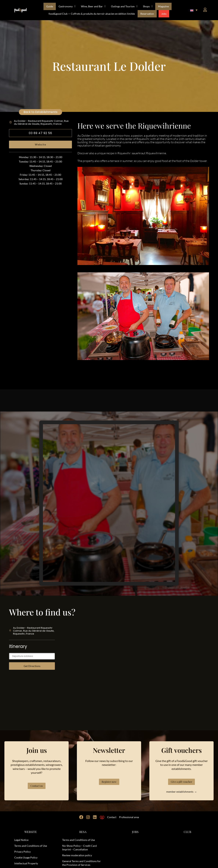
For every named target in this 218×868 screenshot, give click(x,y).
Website (40, 144)
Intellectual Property (26, 863)
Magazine (163, 6)
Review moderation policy (77, 855)
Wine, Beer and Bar (93, 6)
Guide (50, 6)
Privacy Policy (22, 852)
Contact (112, 817)
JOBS (135, 832)
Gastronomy (67, 6)
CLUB (187, 832)
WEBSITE (31, 832)
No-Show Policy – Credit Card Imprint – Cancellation (79, 848)
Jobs (164, 14)
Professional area (129, 817)
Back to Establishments (40, 112)
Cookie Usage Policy (26, 857)
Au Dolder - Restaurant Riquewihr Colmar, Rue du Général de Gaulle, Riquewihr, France (41, 122)
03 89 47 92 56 (40, 133)
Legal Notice (21, 840)
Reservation (147, 14)
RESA (83, 832)
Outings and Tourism (124, 6)
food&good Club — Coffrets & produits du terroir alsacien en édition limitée (92, 14)
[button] (194, 10)
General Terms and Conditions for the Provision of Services (81, 863)
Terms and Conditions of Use (31, 846)
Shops (148, 6)
